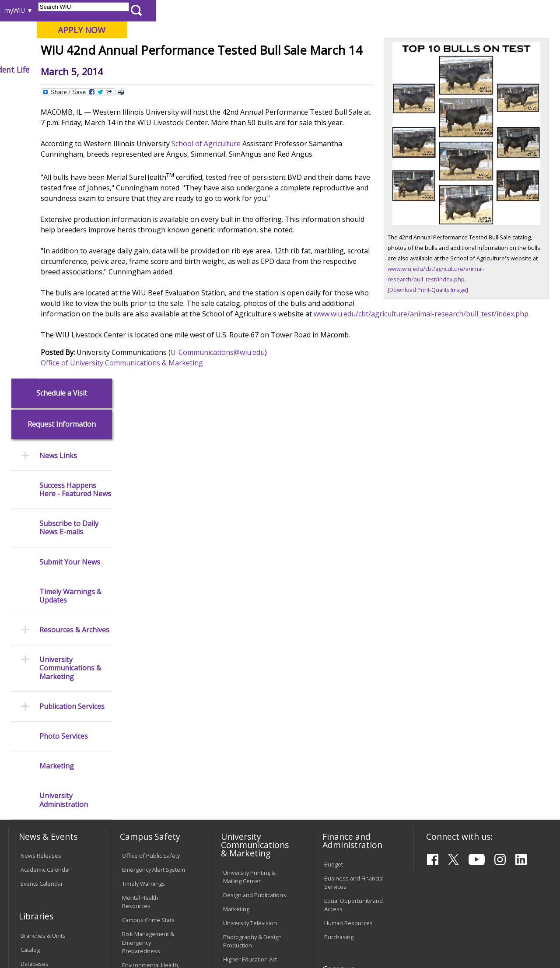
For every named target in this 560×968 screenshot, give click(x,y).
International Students (133, 10)
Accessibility (42, 905)
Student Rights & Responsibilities (245, 834)
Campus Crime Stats (148, 644)
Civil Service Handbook (253, 816)
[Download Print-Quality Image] (448, 342)
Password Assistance (150, 794)
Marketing (57, 490)
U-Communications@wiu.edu (295, 460)
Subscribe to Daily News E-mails (69, 252)
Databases (35, 687)
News (171, 89)
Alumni (234, 70)
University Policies (247, 744)
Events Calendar (42, 608)
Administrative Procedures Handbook (253, 798)
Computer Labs (142, 766)
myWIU (418, 10)
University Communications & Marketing (70, 393)
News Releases (41, 580)
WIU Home (140, 89)
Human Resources (348, 647)
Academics (125, 70)
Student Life (411, 70)
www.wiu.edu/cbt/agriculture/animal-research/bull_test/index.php (304, 422)
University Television (250, 647)
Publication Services (72, 430)
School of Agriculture (283, 230)
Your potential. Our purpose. (97, 52)
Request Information (62, 149)
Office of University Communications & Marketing (199, 471)
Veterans (195, 905)
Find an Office (342, 744)
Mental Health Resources (140, 626)
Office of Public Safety (151, 580)
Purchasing (339, 661)
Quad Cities (210, 52)
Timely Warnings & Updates (70, 320)
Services (32, 701)
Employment (93, 905)
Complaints (238, 852)
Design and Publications (255, 619)
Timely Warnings (143, 608)
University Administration (64, 524)
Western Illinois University (137, 38)
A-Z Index (387, 10)
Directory (353, 10)
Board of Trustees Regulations (247, 762)
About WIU (69, 70)
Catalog (30, 673)
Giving (360, 70)
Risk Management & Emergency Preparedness (148, 666)
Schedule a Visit (62, 117)
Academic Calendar (45, 594)
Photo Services (64, 460)
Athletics (314, 70)
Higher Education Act (250, 683)
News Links (58, 180)
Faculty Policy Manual (250, 780)
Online (249, 52)
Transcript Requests (47, 761)
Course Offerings (308, 10)
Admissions (183, 70)
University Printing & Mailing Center (249, 601)
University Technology (151, 830)
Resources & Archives (74, 354)
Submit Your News (70, 286)
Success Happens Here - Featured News (75, 214)
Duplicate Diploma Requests (44, 780)
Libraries (265, 10)
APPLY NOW (485, 30)
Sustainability (147, 905)
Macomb (168, 52)
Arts (273, 70)
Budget (334, 588)
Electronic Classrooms (151, 780)
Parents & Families (38, 10)
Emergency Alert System (154, 594)
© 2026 (32, 941)
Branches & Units (43, 659)
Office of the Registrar (44, 738)
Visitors (83, 10)
